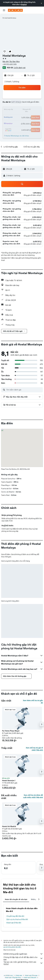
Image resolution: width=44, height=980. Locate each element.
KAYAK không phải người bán (23, 954)
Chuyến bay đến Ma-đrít (15, 916)
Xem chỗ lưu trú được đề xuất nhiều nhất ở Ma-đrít (33, 796)
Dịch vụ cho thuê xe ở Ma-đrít (17, 919)
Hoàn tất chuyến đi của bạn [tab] (16, 899)
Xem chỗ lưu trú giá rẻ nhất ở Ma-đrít (34, 749)
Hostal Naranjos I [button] (9, 780)
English (24, 4)
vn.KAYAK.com (8, 975)
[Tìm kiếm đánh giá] (24, 390)
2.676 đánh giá (20, 68)
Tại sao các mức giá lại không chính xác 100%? (23, 963)
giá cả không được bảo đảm (12, 947)
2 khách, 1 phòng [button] (12, 81)
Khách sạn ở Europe (31, 975)
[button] (41, 3)
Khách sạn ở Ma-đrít (14, 923)
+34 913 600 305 (10, 64)
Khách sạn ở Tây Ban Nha (13, 977)
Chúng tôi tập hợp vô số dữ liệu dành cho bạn (23, 958)
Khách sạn (19, 975)
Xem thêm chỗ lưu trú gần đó (33, 702)
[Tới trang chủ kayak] (15, 10)
